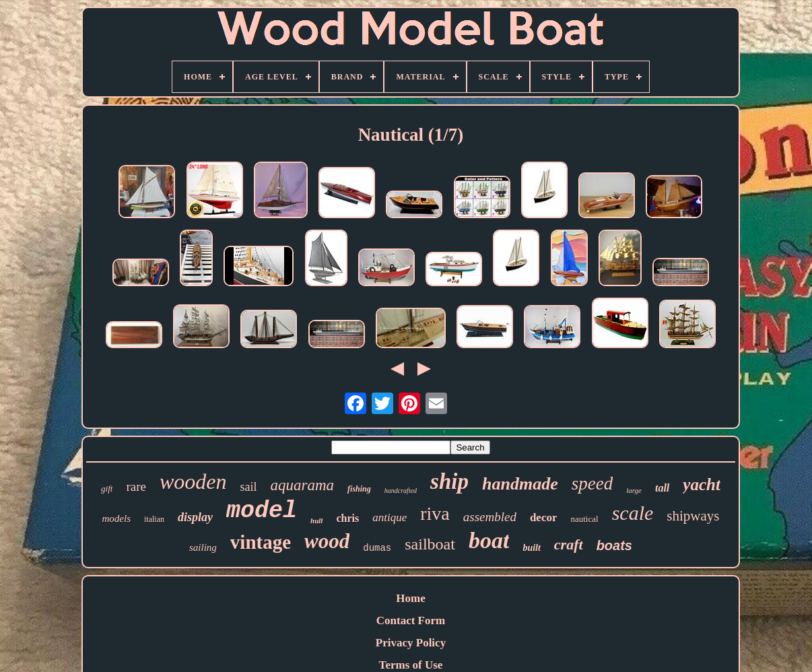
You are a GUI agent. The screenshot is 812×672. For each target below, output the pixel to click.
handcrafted (401, 491)
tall (662, 488)
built (531, 548)
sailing (203, 547)
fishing (359, 489)
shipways (693, 516)
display (195, 517)
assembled (490, 517)
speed (592, 483)
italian (154, 519)
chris (347, 518)
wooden (193, 481)
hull (316, 520)
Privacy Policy (411, 643)
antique (390, 517)
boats (614, 545)
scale (633, 513)
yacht (702, 484)
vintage (261, 542)
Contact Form (411, 620)
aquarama (303, 485)
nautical (584, 519)
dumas (377, 548)
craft (569, 544)
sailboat (430, 544)
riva (435, 513)
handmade (520, 484)
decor (544, 517)
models (117, 518)
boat (489, 540)
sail (249, 487)
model (262, 511)
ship (449, 481)
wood (327, 541)
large (634, 490)
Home (410, 598)
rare (136, 486)
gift (107, 489)
